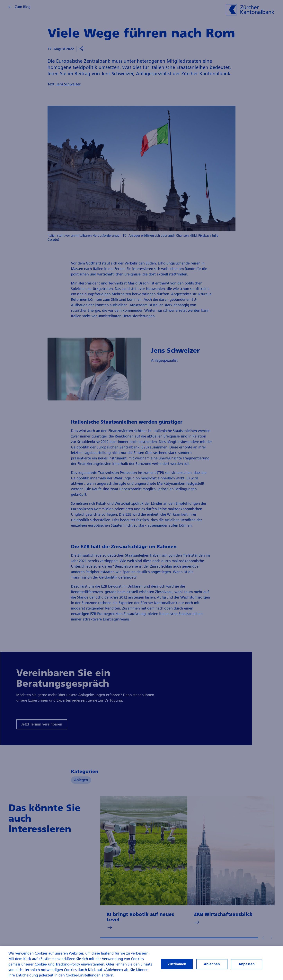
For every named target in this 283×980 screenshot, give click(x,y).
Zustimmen (177, 968)
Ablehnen (212, 968)
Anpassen (247, 968)
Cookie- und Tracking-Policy (57, 968)
